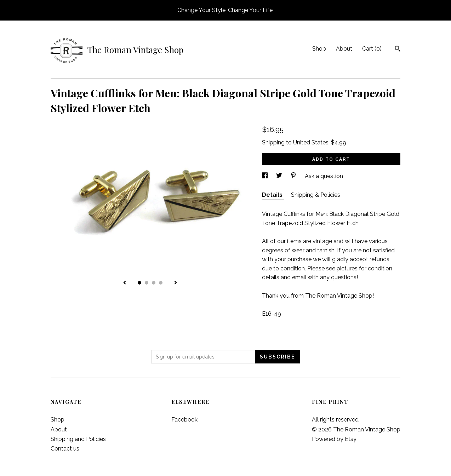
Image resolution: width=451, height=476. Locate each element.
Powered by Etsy (334, 439)
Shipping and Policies (78, 439)
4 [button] (161, 283)
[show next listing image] (176, 283)
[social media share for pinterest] (294, 176)
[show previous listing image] (125, 283)
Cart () (372, 49)
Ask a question (324, 176)
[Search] (398, 50)
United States (311, 142)
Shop (319, 49)
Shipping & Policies (316, 195)
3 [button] (154, 283)
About (344, 49)
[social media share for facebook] (266, 176)
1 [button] (139, 283)
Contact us (65, 449)
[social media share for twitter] (280, 176)
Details (273, 195)
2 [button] (147, 283)
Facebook (184, 420)
